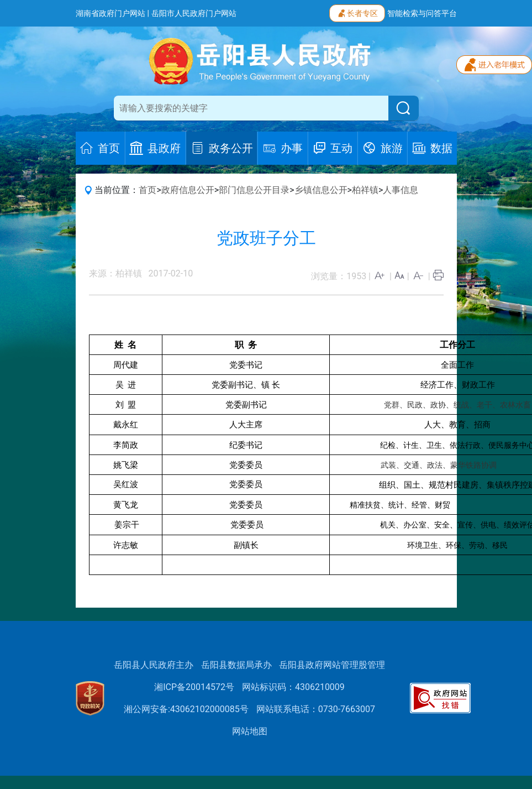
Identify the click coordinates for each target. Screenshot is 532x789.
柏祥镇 (365, 190)
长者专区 (357, 12)
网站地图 (250, 731)
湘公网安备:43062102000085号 (186, 709)
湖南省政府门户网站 (110, 13)
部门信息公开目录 (254, 190)
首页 (148, 190)
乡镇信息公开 (321, 190)
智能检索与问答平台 (422, 13)
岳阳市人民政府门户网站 (194, 13)
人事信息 (401, 190)
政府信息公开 (188, 190)
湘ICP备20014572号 (194, 687)
